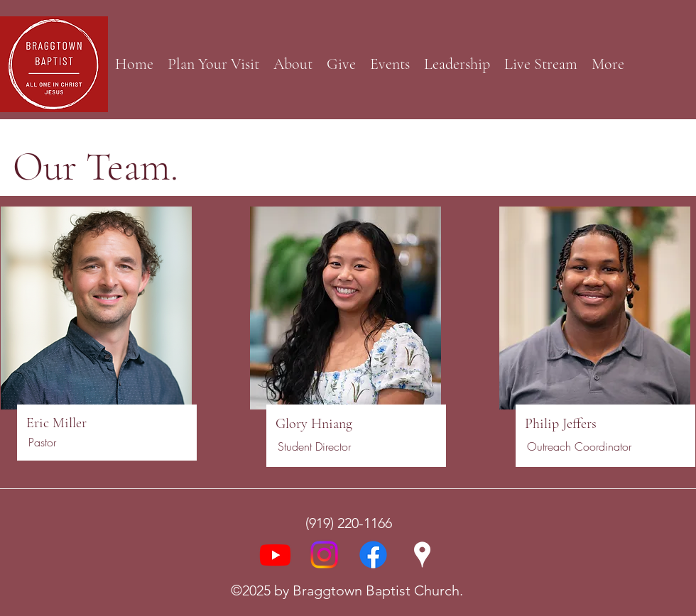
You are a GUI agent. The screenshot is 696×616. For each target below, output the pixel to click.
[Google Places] (422, 555)
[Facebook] (373, 555)
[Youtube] (275, 555)
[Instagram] (324, 555)
